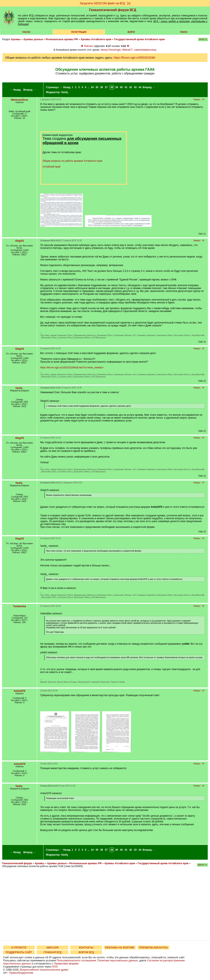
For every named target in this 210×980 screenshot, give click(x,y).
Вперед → (30, 90)
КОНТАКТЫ (86, 948)
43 (135, 87)
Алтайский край (51, 167)
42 (131, 87)
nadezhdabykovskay (145, 50)
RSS (55, 967)
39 (117, 87)
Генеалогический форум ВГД (113, 10)
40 (121, 87)
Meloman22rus (19, 100)
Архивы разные (33, 39)
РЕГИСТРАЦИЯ (79, 32)
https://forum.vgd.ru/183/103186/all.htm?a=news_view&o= (72, 368)
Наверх (197, 100)
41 (126, 87)
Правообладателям (21, 973)
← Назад (15, 90)
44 (140, 87)
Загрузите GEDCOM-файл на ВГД (102, 3)
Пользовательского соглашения (76, 960)
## (203, 100)
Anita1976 (20, 691)
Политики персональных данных (118, 960)
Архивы (16, 39)
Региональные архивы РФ (62, 39)
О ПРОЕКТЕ (19, 948)
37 (106, 87)
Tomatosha (20, 606)
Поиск (184, 32)
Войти (131, 32)
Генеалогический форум (17, 863)
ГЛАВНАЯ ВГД (53, 952)
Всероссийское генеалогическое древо (44, 970)
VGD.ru (26, 32)
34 (92, 87)
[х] (129, 3)
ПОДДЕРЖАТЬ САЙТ (19, 952)
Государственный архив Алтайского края (139, 39)
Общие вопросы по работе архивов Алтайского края (72, 161)
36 (102, 87)
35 (97, 87)
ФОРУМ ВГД (86, 952)
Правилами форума (66, 963)
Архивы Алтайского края (96, 39)
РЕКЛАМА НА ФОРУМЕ (120, 948)
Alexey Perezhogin (111, 50)
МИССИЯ (52, 948)
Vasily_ (65, 92)
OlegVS (20, 241)
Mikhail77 (128, 50)
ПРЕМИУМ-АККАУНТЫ (153, 948)
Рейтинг (89, 46)
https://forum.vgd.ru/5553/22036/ (135, 58)
